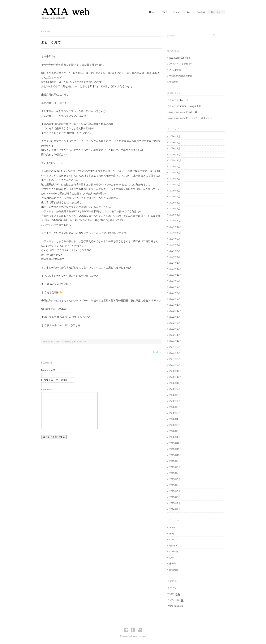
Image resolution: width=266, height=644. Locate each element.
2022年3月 (175, 329)
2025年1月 (175, 215)
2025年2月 (175, 209)
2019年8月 (175, 467)
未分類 (173, 564)
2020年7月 (175, 401)
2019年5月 (175, 485)
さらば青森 (175, 70)
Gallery (173, 546)
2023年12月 (175, 269)
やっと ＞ (157, 352)
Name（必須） (50, 370)
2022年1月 (175, 335)
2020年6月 (175, 407)
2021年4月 (175, 353)
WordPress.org (175, 606)
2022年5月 (175, 323)
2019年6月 (175, 479)
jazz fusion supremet (180, 58)
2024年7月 (175, 251)
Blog (164, 12)
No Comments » (81, 342)
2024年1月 (175, 263)
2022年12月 (175, 311)
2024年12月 (175, 221)
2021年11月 (175, 341)
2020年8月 (175, 395)
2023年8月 (175, 287)
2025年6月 (175, 185)
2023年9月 (175, 281)
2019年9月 (175, 461)
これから (172, 100)
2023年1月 (175, 305)
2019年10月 (175, 455)
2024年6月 (175, 257)
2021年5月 (175, 347)
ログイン (172, 588)
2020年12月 (175, 371)
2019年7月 (175, 473)
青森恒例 (174, 82)
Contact (201, 12)
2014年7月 (175, 509)
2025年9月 (175, 167)
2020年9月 (175, 389)
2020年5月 (175, 413)
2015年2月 (175, 503)
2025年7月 (175, 179)
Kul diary (216, 12)
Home (152, 12)
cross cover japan (176, 112)
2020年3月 (175, 425)
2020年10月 (175, 383)
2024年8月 (175, 245)
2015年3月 (175, 497)
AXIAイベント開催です (181, 64)
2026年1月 (175, 148)
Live (188, 12)
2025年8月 (175, 173)
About (176, 12)
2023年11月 (175, 275)
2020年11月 (175, 377)
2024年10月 (175, 233)
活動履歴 (174, 570)
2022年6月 (175, 317)
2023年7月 (175, 293)
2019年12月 (175, 443)
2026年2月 (175, 143)
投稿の (174, 594)
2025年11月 (175, 155)
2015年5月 (175, 491)
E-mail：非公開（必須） (55, 380)
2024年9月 (175, 239)
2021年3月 (175, 359)
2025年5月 (175, 191)
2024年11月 (175, 227)
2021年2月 (175, 365)
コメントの (176, 600)
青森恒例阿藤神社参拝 (181, 76)
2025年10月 (175, 161)
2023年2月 (175, 299)
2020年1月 (175, 437)
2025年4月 (175, 197)
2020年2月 (175, 431)
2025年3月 (175, 203)
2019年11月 (175, 449)
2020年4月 (175, 419)
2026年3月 (175, 136)
